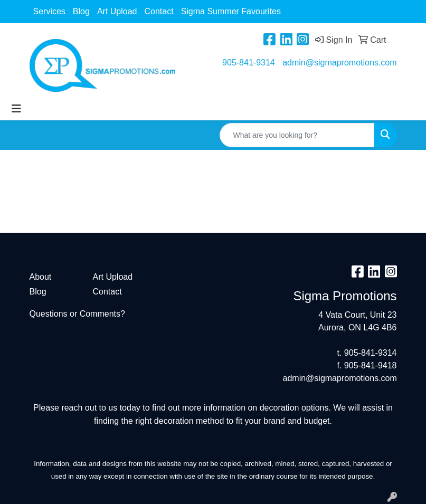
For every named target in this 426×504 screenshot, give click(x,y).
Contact (159, 11)
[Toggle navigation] (16, 109)
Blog (81, 11)
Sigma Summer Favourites (231, 11)
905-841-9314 (249, 63)
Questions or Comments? (77, 314)
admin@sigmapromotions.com (339, 63)
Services (49, 11)
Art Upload (117, 11)
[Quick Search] (297, 135)
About (41, 277)
